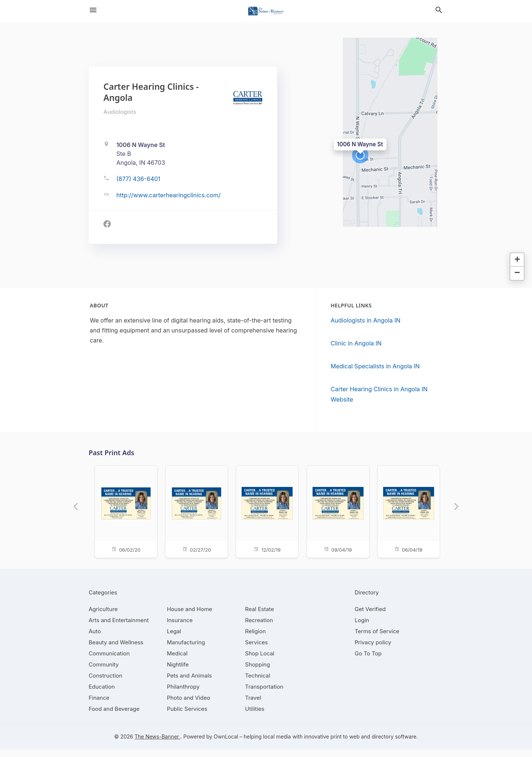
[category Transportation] (264, 694)
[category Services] (256, 650)
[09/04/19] (339, 511)
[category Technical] (258, 683)
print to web (345, 744)
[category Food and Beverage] (114, 717)
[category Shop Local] (260, 661)
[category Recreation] (259, 628)
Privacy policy (373, 650)
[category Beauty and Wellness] (116, 650)
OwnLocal (226, 744)
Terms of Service (377, 639)
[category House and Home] (190, 617)
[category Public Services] (187, 717)
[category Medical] (177, 661)
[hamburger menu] (93, 10)
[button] (360, 155)
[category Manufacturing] (186, 650)
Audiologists (120, 112)
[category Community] (104, 672)
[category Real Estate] (259, 617)
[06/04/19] (412, 511)
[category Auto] (95, 639)
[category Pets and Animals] (190, 683)
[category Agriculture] (103, 617)
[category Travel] (253, 705)
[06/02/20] (120, 511)
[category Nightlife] (178, 672)
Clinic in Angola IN (356, 343)
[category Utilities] (255, 717)
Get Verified (370, 617)
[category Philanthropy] (183, 694)
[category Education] (102, 694)
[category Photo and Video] (189, 705)
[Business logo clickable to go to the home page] (266, 11)
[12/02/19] (266, 511)
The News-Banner (157, 744)
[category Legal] (174, 639)
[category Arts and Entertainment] (119, 628)
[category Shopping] (258, 672)
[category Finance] (99, 705)
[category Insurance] (180, 628)
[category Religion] (255, 639)
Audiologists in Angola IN (366, 320)
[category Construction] (105, 683)
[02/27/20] (193, 511)
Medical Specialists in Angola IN (375, 366)
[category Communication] (109, 661)
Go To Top (368, 661)
